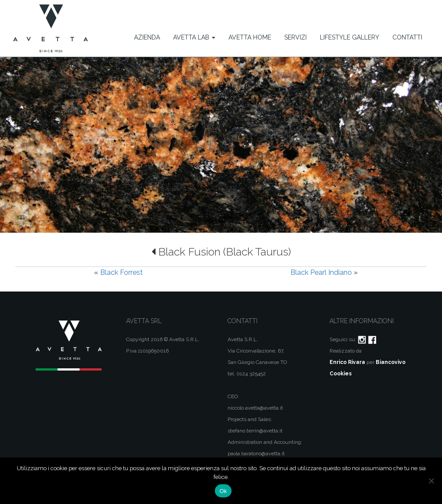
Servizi (295, 37)
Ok (223, 491)
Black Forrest (121, 272)
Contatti (407, 37)
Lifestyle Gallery (350, 37)
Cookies (341, 374)
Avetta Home (250, 37)
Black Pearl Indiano (321, 272)
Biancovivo (391, 362)
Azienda (147, 37)
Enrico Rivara (347, 362)
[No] (431, 481)
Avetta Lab (194, 37)
